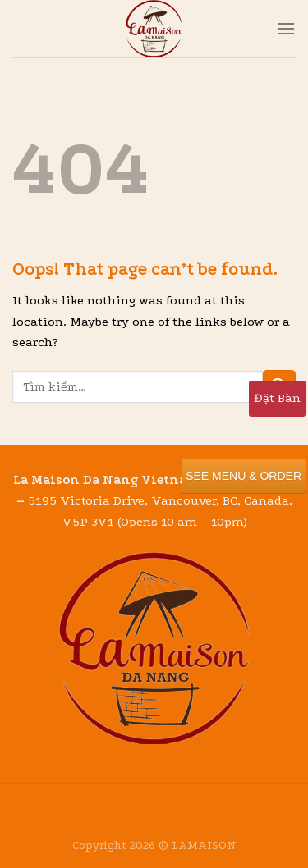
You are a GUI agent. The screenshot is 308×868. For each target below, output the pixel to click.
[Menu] (286, 28)
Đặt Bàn (277, 398)
